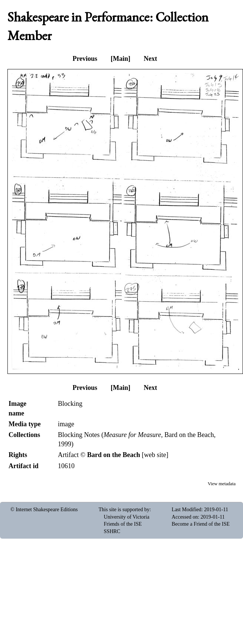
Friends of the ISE (123, 524)
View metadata (222, 484)
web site (155, 455)
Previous (85, 59)
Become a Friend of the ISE (201, 524)
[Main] (121, 59)
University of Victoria (127, 517)
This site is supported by (124, 510)
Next (150, 59)
